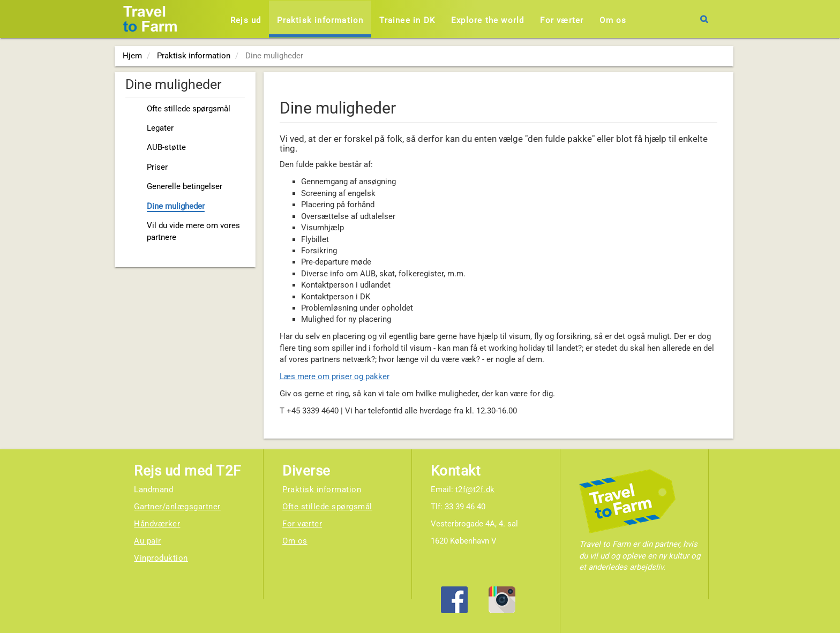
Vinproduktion (161, 558)
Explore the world (487, 20)
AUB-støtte (166, 147)
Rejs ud (246, 20)
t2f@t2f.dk (475, 489)
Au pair (148, 541)
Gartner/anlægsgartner (177, 507)
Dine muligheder (176, 206)
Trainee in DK (407, 20)
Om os (613, 20)
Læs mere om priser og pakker (335, 376)
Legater (160, 128)
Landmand (153, 489)
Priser (157, 167)
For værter (562, 20)
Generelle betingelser (185, 186)
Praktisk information (320, 20)
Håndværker (157, 524)
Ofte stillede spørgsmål (189, 109)
